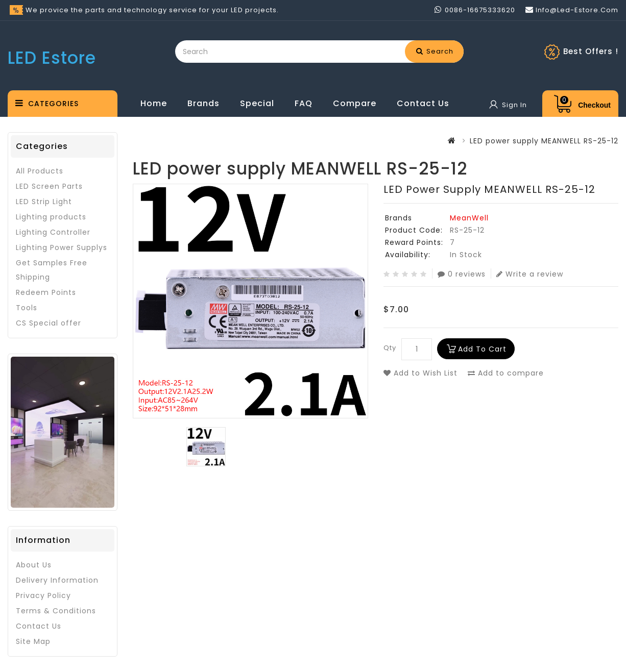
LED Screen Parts (49, 186)
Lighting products (51, 217)
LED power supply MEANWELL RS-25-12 (544, 141)
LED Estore (52, 58)
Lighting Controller (53, 232)
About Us (34, 565)
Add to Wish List (420, 373)
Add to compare (506, 373)
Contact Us (423, 103)
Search (435, 51)
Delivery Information (57, 580)
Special (257, 103)
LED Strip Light (44, 202)
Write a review (530, 274)
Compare (355, 103)
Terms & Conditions (56, 611)
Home (154, 103)
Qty (390, 348)
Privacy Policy (43, 595)
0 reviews (462, 274)
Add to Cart (482, 349)
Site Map (33, 641)
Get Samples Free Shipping (52, 270)
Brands (203, 103)
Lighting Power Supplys (62, 247)
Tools (27, 308)
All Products (40, 171)
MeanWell (469, 218)
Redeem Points (46, 292)
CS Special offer (49, 323)
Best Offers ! (591, 51)
